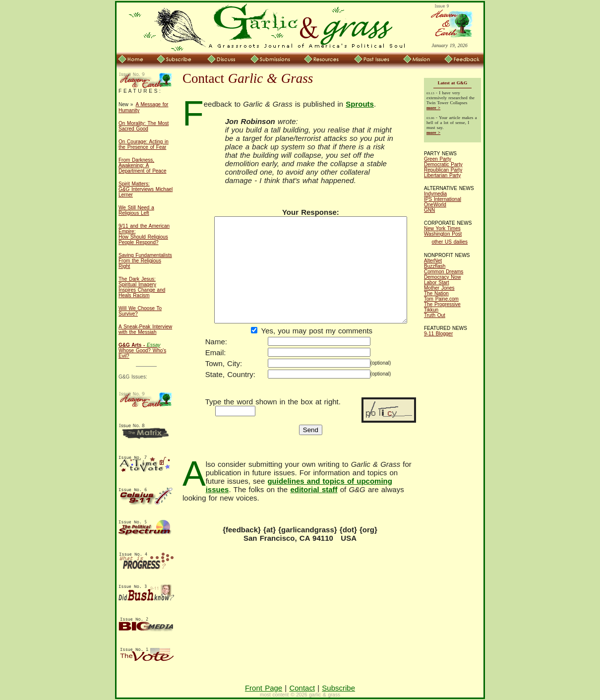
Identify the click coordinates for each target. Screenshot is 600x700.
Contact (302, 688)
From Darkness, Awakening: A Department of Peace (143, 165)
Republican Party (443, 170)
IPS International (443, 199)
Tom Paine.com (441, 299)
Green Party (438, 159)
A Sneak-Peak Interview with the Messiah (145, 329)
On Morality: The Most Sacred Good (144, 126)
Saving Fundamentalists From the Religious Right (145, 261)
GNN (429, 210)
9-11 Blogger (438, 334)
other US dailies (450, 242)
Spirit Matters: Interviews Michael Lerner (146, 189)
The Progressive (442, 304)
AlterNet (433, 261)
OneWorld (435, 205)
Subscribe (338, 688)
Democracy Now (442, 277)
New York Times (442, 228)
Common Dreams (444, 272)
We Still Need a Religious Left (136, 210)
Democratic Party (443, 164)
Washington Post (443, 234)
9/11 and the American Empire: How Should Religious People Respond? (144, 234)
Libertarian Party (442, 175)
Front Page (264, 688)
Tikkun (431, 310)
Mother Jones (439, 288)
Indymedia (435, 194)
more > (433, 108)
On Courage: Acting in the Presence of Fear (144, 144)
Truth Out (435, 315)
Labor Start (436, 283)
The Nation (436, 293)
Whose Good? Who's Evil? (142, 350)
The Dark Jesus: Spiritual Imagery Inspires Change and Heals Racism (142, 287)
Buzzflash (435, 266)
